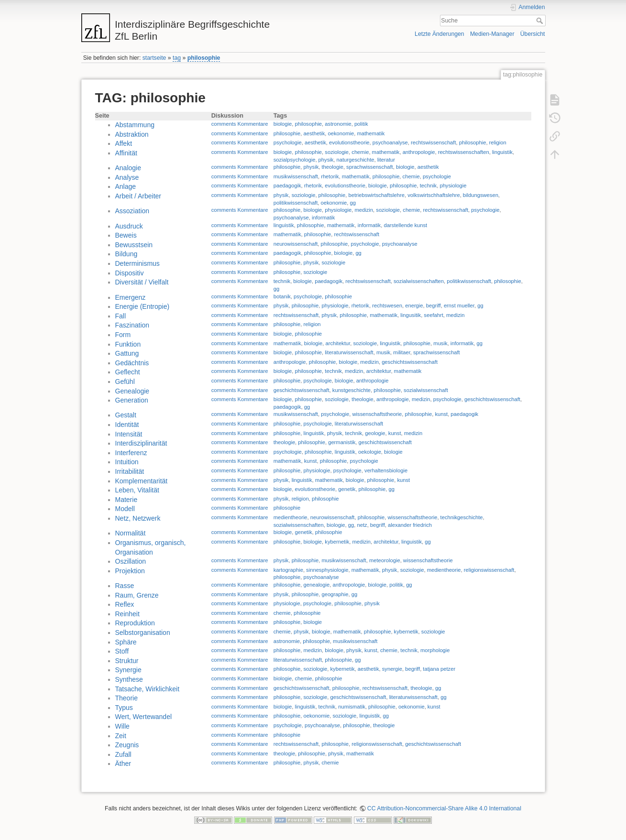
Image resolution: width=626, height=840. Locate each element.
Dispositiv (130, 273)
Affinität (126, 153)
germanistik (342, 442)
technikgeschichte (462, 517)
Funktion (128, 344)
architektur (338, 343)
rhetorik (330, 176)
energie (414, 305)
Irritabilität (130, 471)
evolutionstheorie (349, 142)
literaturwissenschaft (349, 352)
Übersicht (533, 34)
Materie (126, 500)
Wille (122, 726)
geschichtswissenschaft (410, 362)
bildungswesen (481, 195)
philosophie (204, 58)
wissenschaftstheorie (377, 414)
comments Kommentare (240, 124)
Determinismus (137, 263)
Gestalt (126, 415)
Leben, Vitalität (137, 490)
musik (440, 343)
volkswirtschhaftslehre (434, 195)
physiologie (453, 185)
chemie (360, 152)
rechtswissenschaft (434, 142)
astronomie (338, 124)
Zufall (123, 754)
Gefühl (125, 382)
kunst (441, 414)
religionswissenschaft (489, 570)
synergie (392, 669)
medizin (364, 210)
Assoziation (132, 211)
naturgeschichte (356, 160)
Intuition (127, 462)
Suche (541, 21)
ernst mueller (459, 305)
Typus (124, 708)
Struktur (127, 661)
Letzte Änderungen (439, 34)
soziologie (337, 152)
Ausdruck (129, 226)
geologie (375, 433)
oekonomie (341, 133)
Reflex (125, 604)
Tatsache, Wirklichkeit (148, 689)
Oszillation (131, 561)
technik (428, 185)
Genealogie (132, 391)
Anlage (126, 186)
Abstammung (135, 125)
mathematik (371, 133)
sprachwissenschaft (370, 167)
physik (326, 160)
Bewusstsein (134, 245)
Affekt (124, 143)
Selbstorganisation (143, 633)
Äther (123, 764)
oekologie (370, 452)
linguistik (502, 152)
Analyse (127, 177)
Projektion (130, 571)
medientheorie (291, 517)
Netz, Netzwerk (138, 518)
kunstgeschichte (351, 390)
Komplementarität (142, 481)
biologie (283, 124)
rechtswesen (387, 305)
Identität (127, 425)
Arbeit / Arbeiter (138, 196)
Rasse (125, 586)
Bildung (126, 254)
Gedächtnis (132, 363)
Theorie (126, 698)
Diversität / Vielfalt (142, 282)
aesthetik (314, 133)
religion (498, 142)
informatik (324, 218)
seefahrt (433, 315)
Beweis (126, 235)
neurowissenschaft (296, 244)
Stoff (122, 651)
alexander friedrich (410, 525)
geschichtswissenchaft (385, 442)
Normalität (131, 533)
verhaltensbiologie (386, 470)
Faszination (132, 325)
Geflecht (128, 372)
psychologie (288, 142)
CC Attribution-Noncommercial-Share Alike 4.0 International (444, 808)
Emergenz (131, 297)
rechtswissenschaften (464, 152)
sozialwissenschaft (426, 390)
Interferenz (131, 453)
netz (362, 525)
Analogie (128, 168)
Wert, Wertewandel (144, 717)
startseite (154, 58)
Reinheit (127, 614)
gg (353, 203)
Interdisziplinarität (141, 443)
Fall (121, 316)
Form (123, 335)
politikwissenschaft (296, 203)
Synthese (129, 679)
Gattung (127, 353)
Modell (125, 509)
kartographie (288, 570)
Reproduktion (135, 623)
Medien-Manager (492, 34)
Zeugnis (127, 745)
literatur (386, 160)
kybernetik (337, 542)
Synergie (128, 670)
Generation (132, 400)
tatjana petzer (439, 669)
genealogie (317, 585)
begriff (434, 305)
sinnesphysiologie (327, 570)
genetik (347, 489)
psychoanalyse (390, 142)
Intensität (129, 434)
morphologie (435, 650)
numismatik (352, 707)
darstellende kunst (405, 225)
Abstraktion (132, 134)
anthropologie (419, 152)
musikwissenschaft (296, 176)
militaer (401, 352)
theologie (332, 167)
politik (361, 124)
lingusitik (411, 315)
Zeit (121, 736)
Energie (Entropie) (143, 306)
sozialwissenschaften (419, 281)
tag (177, 58)
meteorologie (385, 560)
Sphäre (126, 642)
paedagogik (287, 185)
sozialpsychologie (295, 160)
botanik (282, 296)
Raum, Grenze (137, 595)
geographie (335, 594)
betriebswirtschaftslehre (376, 195)
